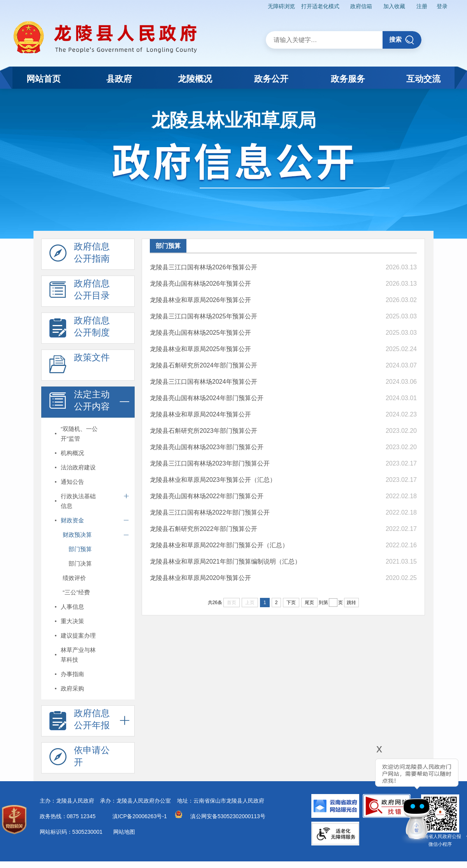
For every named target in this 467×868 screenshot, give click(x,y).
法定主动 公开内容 (80, 402)
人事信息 (72, 607)
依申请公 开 (80, 758)
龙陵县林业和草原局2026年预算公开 (200, 300)
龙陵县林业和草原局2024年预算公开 (200, 414)
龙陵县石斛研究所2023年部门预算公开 (204, 431)
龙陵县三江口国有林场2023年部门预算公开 (210, 463)
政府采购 (72, 688)
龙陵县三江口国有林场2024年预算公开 (204, 382)
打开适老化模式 (320, 6)
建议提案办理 (78, 635)
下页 (291, 603)
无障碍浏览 (281, 6)
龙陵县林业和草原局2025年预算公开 (200, 349)
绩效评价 (74, 578)
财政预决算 (77, 535)
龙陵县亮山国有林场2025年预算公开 (200, 333)
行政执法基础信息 (78, 501)
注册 (422, 6)
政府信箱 (361, 6)
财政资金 (72, 520)
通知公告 (72, 482)
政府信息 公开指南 (80, 255)
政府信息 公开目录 (80, 292)
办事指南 (72, 674)
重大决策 (72, 621)
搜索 (402, 40)
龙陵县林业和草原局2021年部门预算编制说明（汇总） (225, 561)
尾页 (309, 603)
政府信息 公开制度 (80, 329)
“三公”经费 (76, 592)
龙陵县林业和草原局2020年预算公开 (200, 578)
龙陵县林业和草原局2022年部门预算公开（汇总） (219, 545)
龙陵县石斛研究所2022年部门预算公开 (204, 529)
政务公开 (271, 79)
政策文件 (80, 365)
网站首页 (44, 79)
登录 (442, 6)
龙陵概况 (195, 79)
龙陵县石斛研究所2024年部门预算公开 (204, 365)
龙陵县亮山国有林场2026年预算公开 (200, 284)
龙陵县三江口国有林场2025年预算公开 (204, 316)
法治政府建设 (78, 467)
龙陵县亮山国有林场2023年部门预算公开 (207, 447)
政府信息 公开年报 (80, 721)
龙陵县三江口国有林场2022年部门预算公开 (210, 512)
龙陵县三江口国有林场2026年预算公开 (204, 267)
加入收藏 (394, 6)
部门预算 (80, 549)
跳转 (351, 603)
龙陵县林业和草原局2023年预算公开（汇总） (213, 480)
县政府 (119, 79)
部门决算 (80, 563)
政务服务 (348, 79)
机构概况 (72, 453)
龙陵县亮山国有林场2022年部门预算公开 (207, 496)
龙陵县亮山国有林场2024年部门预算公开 (207, 398)
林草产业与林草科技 (78, 655)
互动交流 (423, 79)
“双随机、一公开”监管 (79, 434)
